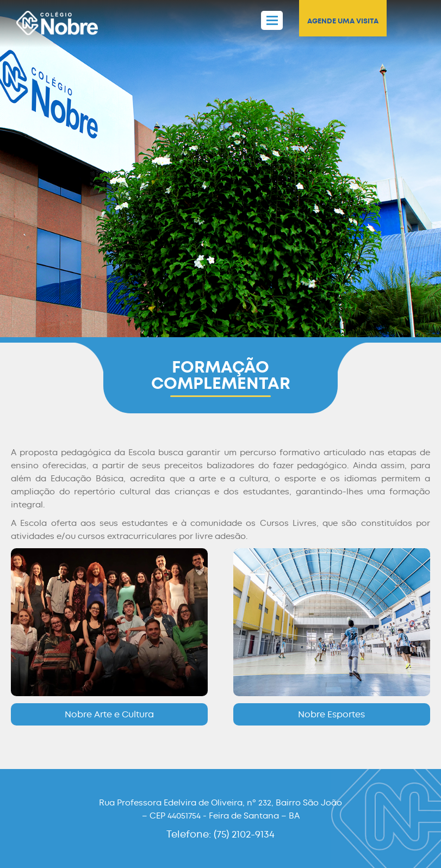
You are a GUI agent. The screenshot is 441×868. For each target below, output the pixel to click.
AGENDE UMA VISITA (343, 21)
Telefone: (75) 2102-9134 (220, 834)
